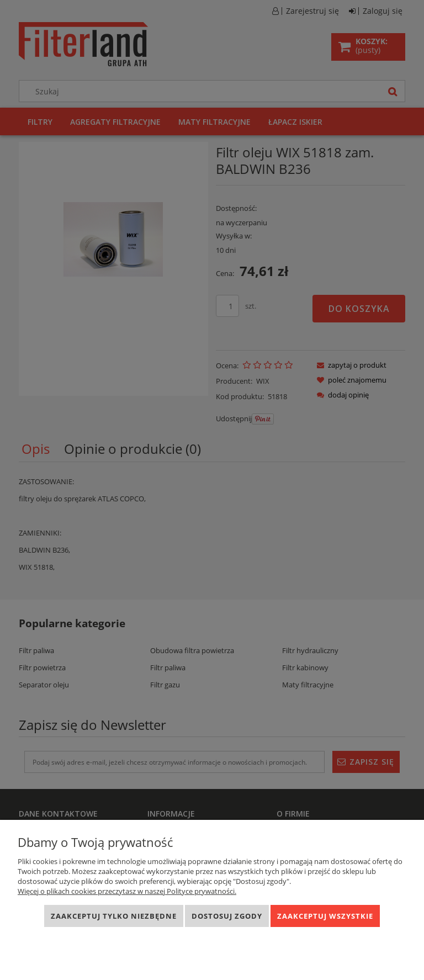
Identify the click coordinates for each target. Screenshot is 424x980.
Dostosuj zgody (227, 916)
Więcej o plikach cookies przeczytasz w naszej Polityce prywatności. (127, 891)
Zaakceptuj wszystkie (325, 916)
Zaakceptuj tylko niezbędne (114, 916)
